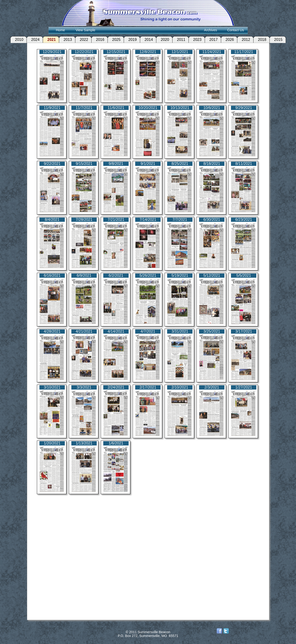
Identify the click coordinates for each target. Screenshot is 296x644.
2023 (195, 40)
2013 (65, 40)
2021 (49, 40)
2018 (260, 40)
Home (60, 30)
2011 (179, 40)
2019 (130, 40)
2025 (114, 40)
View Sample (85, 30)
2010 (17, 40)
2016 (98, 40)
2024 (33, 40)
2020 (162, 40)
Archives (210, 30)
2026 (227, 40)
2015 (276, 40)
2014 (146, 40)
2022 (81, 40)
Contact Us (236, 30)
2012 (243, 40)
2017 (211, 40)
